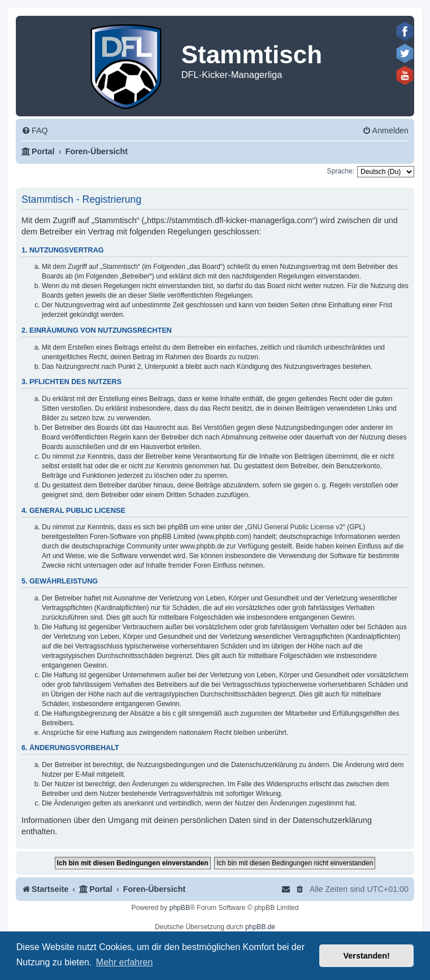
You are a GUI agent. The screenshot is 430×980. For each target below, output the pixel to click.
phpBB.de (260, 927)
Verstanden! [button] (367, 956)
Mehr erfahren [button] (125, 962)
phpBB (180, 908)
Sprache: (341, 171)
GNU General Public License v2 (295, 527)
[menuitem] (35, 131)
